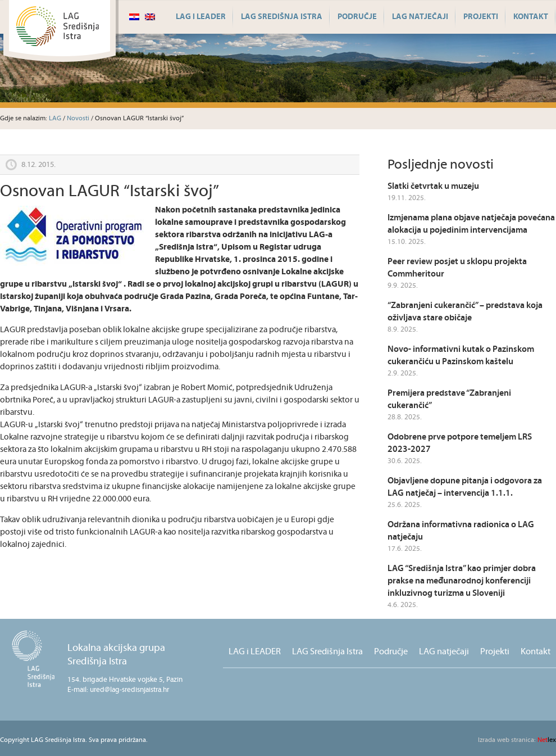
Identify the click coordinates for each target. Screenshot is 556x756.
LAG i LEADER (201, 17)
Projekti (481, 17)
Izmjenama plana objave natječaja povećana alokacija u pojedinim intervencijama (471, 224)
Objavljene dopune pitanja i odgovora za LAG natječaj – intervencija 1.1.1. (465, 487)
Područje (357, 17)
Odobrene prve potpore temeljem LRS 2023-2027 (460, 443)
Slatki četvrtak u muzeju (433, 186)
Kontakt (531, 17)
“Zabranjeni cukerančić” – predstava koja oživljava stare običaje (465, 312)
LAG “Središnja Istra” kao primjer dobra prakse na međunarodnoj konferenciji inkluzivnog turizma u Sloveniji (462, 581)
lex (517, 740)
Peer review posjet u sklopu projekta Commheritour (457, 268)
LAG (55, 118)
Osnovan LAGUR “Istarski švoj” (110, 191)
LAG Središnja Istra (282, 17)
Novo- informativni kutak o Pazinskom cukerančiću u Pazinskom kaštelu (461, 356)
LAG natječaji (420, 17)
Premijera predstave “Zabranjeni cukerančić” (449, 399)
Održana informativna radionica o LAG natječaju (461, 531)
